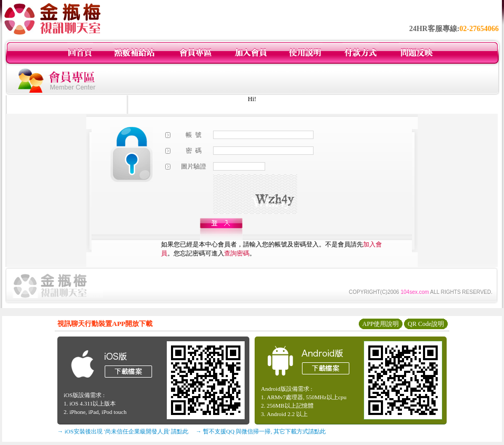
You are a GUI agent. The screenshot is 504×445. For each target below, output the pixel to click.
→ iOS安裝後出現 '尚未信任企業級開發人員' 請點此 (123, 431)
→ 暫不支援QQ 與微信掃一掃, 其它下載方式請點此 (261, 431)
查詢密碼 (237, 253)
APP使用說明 (380, 324)
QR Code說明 (426, 324)
